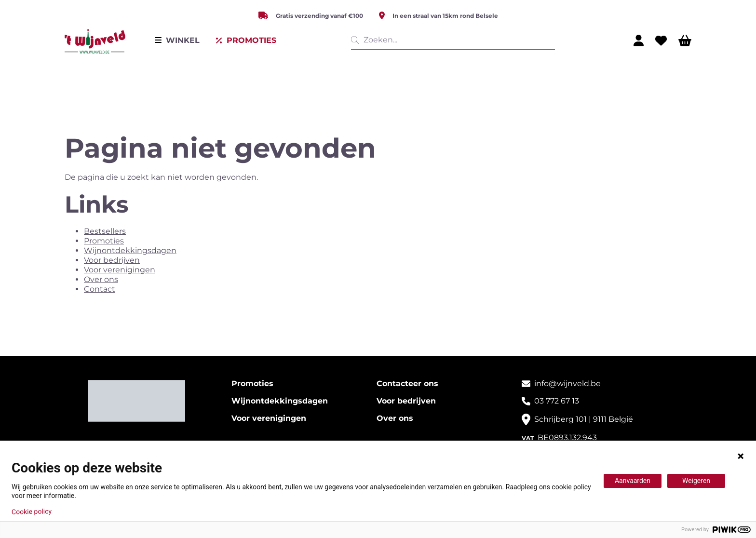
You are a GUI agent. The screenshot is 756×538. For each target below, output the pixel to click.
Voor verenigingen (120, 270)
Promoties (104, 241)
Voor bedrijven (112, 260)
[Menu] (177, 40)
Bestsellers (105, 231)
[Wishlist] (661, 40)
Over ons (101, 279)
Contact (100, 289)
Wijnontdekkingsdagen (130, 250)
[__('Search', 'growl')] (357, 40)
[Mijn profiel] (639, 40)
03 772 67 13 (557, 401)
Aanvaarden (633, 481)
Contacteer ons (407, 383)
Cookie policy (32, 511)
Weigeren (696, 481)
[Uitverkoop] (246, 40)
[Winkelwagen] (685, 40)
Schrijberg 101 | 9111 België (584, 419)
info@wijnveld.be (567, 383)
